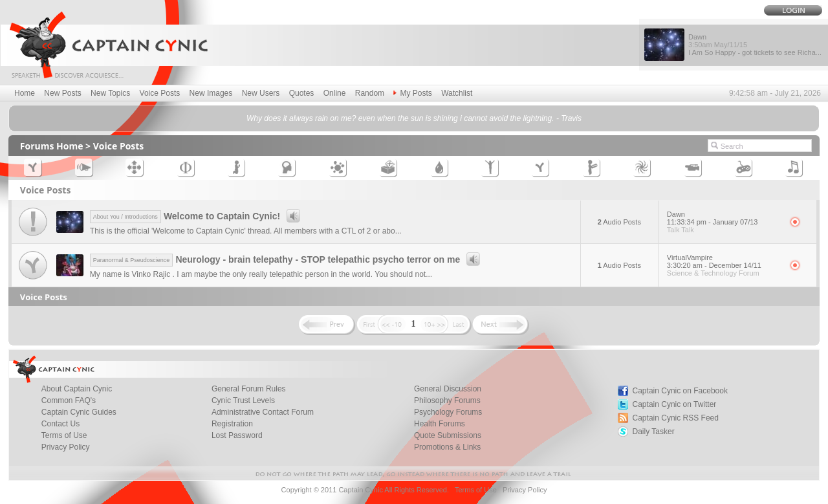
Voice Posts (160, 93)
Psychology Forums (448, 412)
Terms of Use (64, 435)
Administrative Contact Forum (263, 412)
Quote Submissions (448, 435)
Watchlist (457, 93)
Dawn (676, 214)
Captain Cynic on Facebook (680, 391)
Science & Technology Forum (713, 273)
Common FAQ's (69, 400)
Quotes (302, 93)
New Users (261, 93)
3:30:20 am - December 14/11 (714, 265)
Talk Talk (681, 230)
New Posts (62, 93)
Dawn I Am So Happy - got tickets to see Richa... (755, 45)
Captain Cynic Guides (79, 412)
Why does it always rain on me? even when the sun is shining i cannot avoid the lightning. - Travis (414, 118)
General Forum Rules (249, 389)
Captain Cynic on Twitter (675, 404)
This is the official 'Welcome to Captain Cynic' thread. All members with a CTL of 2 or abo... (246, 231)
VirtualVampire (690, 257)
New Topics (110, 93)
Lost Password (237, 435)
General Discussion (448, 389)
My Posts (412, 93)
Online (335, 93)
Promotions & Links (447, 447)
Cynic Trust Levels (243, 400)
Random (370, 93)
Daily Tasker (654, 432)
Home (25, 93)
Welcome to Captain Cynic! (197, 216)
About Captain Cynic (77, 389)
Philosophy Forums (447, 400)
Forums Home (52, 146)
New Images (211, 93)
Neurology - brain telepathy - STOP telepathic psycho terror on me (287, 259)
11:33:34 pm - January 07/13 (713, 222)
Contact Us (60, 424)
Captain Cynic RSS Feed (676, 418)
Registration (232, 424)
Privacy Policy (66, 447)
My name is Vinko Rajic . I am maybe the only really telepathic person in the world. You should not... (261, 274)
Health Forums (440, 424)
